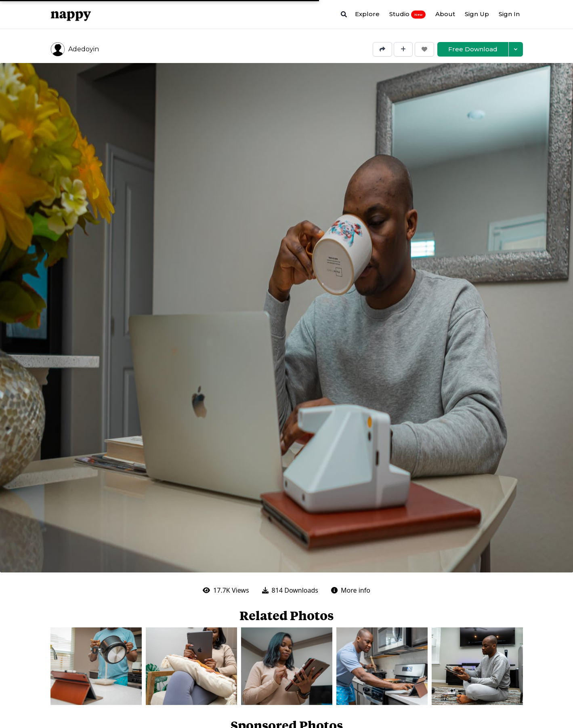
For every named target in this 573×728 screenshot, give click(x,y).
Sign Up (477, 14)
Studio (407, 14)
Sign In (509, 14)
